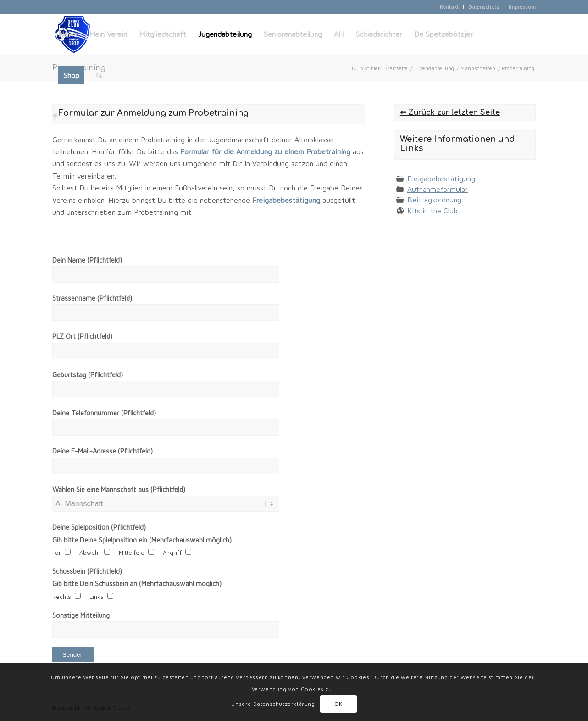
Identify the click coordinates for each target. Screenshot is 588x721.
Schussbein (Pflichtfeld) (87, 571)
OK (338, 704)
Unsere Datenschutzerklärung (273, 704)
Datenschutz (484, 7)
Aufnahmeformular (438, 189)
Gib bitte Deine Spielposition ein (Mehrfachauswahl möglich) (142, 540)
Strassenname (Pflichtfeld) (92, 298)
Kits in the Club (433, 211)
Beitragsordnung (434, 200)
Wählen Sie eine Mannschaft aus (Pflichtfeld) (119, 489)
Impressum (522, 7)
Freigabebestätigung (441, 179)
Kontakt (449, 7)
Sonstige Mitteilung (81, 615)
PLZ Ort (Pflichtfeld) (82, 336)
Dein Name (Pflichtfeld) (87, 260)
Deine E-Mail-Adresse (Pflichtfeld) (103, 451)
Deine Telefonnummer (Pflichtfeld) (104, 413)
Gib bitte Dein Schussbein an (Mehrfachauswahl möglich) (137, 584)
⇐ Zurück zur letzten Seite (450, 112)
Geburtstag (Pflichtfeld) (88, 375)
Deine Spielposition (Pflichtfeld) (99, 527)
